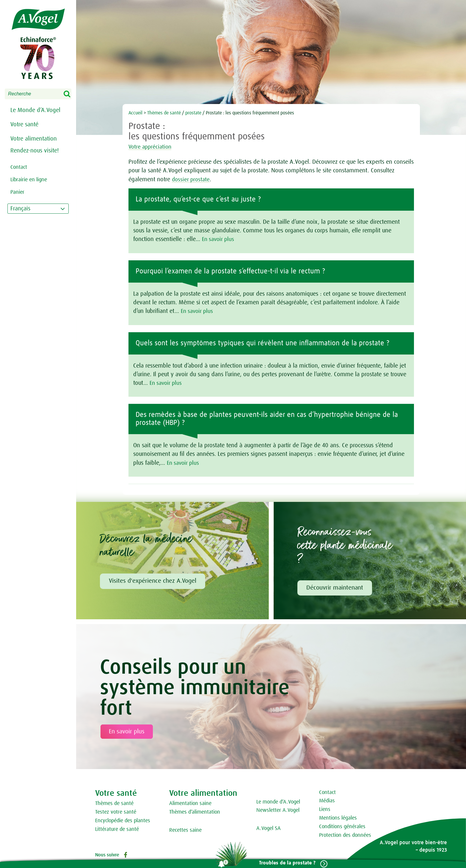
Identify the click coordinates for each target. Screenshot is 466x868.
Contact (327, 793)
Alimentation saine (190, 804)
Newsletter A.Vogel (278, 810)
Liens (325, 809)
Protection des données (345, 835)
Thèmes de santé (114, 804)
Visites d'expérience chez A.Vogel (153, 581)
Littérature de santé (117, 829)
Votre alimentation (34, 139)
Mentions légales (338, 818)
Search (71, 94)
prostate (193, 113)
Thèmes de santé (164, 113)
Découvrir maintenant (335, 588)
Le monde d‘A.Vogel (278, 802)
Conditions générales (342, 827)
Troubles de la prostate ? (285, 863)
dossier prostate (192, 179)
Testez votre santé (116, 812)
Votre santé (24, 125)
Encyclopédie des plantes (123, 821)
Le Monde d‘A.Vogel (35, 110)
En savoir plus (219, 239)
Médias (327, 801)
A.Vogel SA (269, 828)
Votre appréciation (154, 147)
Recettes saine (185, 830)
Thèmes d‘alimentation (195, 812)
